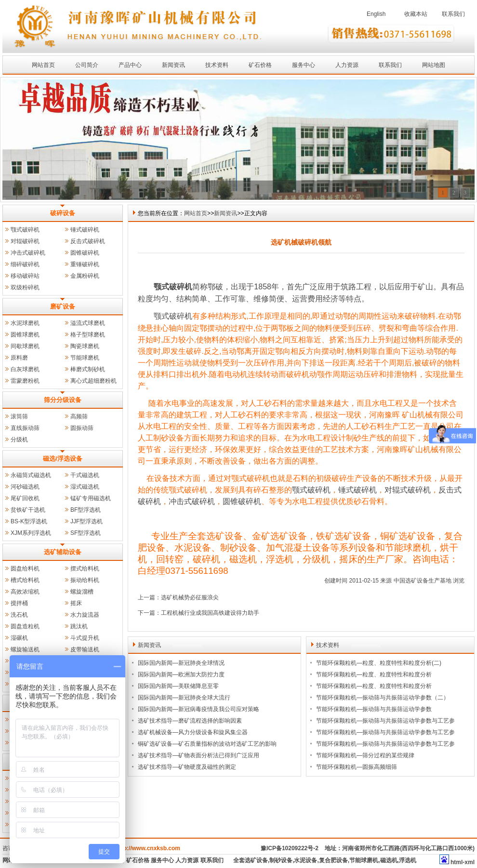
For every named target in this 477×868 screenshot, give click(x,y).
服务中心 (304, 65)
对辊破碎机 (25, 241)
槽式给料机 (25, 580)
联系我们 (453, 14)
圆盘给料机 (25, 569)
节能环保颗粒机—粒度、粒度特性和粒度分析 (374, 674)
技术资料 (217, 65)
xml (470, 862)
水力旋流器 (85, 615)
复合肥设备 (333, 860)
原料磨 (19, 358)
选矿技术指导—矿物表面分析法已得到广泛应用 (199, 755)
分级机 (19, 440)
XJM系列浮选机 (31, 533)
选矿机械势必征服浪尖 (190, 597)
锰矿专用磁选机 (91, 498)
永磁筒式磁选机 (31, 475)
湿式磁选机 (85, 487)
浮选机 (408, 860)
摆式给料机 (85, 569)
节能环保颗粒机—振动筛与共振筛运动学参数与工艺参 (385, 721)
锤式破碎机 (85, 230)
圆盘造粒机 (25, 626)
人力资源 (347, 65)
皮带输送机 (85, 649)
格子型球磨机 (88, 335)
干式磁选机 (85, 475)
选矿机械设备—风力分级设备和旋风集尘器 (193, 732)
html (457, 862)
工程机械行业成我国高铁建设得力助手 (210, 613)
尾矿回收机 (25, 498)
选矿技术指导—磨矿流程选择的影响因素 (190, 721)
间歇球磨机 (25, 346)
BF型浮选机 (86, 510)
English (376, 14)
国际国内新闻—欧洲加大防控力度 (181, 674)
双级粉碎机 (25, 287)
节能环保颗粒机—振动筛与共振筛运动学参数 (374, 709)
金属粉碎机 (85, 276)
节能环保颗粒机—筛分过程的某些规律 (365, 755)
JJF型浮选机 (86, 521)
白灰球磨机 (25, 369)
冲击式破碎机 (28, 253)
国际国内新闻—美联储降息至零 (178, 686)
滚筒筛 (19, 416)
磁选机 (389, 860)
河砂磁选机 (25, 487)
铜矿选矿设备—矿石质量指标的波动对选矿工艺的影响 (207, 744)
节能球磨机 (85, 358)
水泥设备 (305, 860)
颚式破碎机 (25, 230)
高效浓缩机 (25, 592)
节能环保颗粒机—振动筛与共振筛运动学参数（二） (383, 698)
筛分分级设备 (63, 400)
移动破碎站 (25, 276)
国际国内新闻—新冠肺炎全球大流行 (184, 698)
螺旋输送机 (25, 649)
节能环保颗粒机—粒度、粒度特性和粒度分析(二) (379, 663)
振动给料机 (85, 580)
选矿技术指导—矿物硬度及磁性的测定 (187, 767)
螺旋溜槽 (82, 592)
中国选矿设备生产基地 (423, 581)
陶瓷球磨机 (85, 346)
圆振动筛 (82, 428)
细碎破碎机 (25, 264)
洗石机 (19, 615)
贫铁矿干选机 (28, 510)
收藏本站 (416, 14)
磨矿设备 (63, 306)
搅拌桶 (19, 603)
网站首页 (43, 65)
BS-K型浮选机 (29, 521)
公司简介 (87, 65)
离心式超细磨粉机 (93, 381)
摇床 (76, 603)
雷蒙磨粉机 (25, 381)
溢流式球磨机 (88, 323)
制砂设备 (281, 860)
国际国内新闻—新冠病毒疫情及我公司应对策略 (199, 709)
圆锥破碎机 (85, 253)
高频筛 (79, 416)
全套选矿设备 (251, 860)
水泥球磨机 (25, 323)
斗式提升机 (85, 638)
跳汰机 (79, 626)
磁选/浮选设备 (63, 459)
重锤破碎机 (85, 264)
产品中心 (130, 65)
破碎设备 (63, 213)
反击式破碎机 (88, 241)
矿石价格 (260, 65)
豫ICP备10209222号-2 (290, 848)
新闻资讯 (173, 65)
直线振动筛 (25, 428)
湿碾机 (19, 638)
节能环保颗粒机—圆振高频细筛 (357, 767)
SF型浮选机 (86, 533)
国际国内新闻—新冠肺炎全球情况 (181, 663)
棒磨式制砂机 (88, 369)
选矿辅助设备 (63, 552)
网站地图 (434, 65)
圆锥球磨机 (25, 335)
